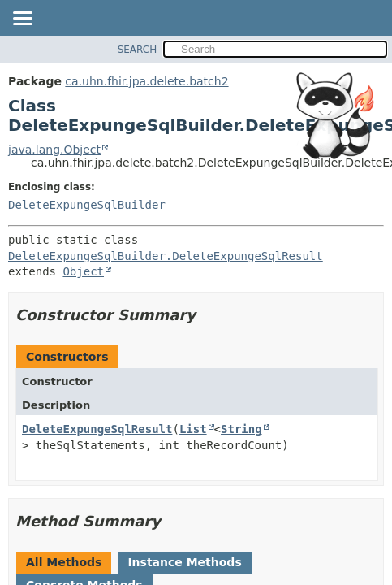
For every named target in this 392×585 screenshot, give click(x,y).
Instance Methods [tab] (184, 562)
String (241, 429)
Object (83, 271)
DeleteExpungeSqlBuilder (87, 205)
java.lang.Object (54, 149)
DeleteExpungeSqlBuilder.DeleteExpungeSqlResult (166, 256)
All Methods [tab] (64, 562)
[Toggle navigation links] (22, 19)
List (193, 429)
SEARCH (138, 50)
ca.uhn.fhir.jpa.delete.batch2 (146, 81)
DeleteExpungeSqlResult (97, 429)
